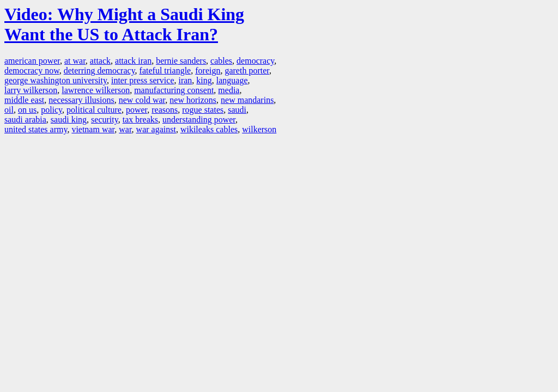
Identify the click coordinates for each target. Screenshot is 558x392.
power (137, 110)
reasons (165, 110)
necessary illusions (81, 100)
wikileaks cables (209, 129)
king (204, 80)
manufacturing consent (174, 90)
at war (75, 61)
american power (32, 61)
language (232, 80)
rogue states (203, 110)
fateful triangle (165, 71)
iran (185, 80)
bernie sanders (181, 61)
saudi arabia (25, 120)
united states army (36, 129)
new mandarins (247, 100)
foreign (208, 71)
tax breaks (140, 120)
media (229, 90)
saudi (237, 110)
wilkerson (259, 129)
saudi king (69, 120)
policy (51, 110)
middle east (24, 100)
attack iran (133, 61)
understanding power (199, 120)
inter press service (143, 80)
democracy (255, 61)
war (125, 129)
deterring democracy (99, 71)
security (105, 120)
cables (221, 61)
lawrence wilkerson (96, 90)
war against (156, 129)
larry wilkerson (31, 90)
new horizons (193, 100)
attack (100, 61)
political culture (94, 110)
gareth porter (247, 71)
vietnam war (93, 129)
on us (27, 110)
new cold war (142, 100)
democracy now (32, 71)
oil (9, 110)
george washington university (56, 80)
